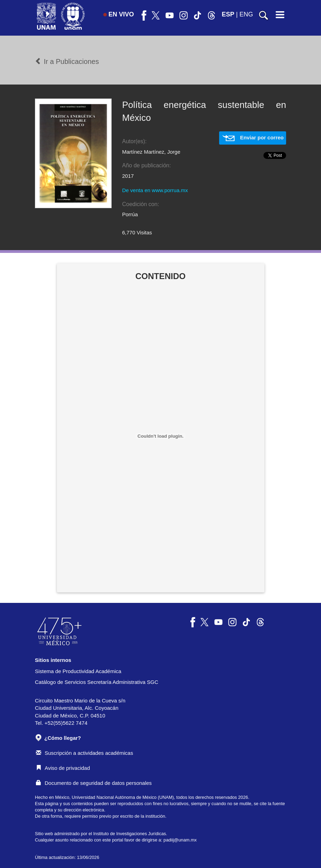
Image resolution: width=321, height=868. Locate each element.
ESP (228, 14)
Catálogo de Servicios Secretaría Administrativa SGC (97, 682)
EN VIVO (119, 14)
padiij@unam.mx (180, 840)
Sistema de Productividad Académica (78, 671)
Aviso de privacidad (63, 768)
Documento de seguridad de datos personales (94, 783)
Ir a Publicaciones (67, 61)
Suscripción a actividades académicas (84, 753)
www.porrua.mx (170, 190)
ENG (246, 14)
